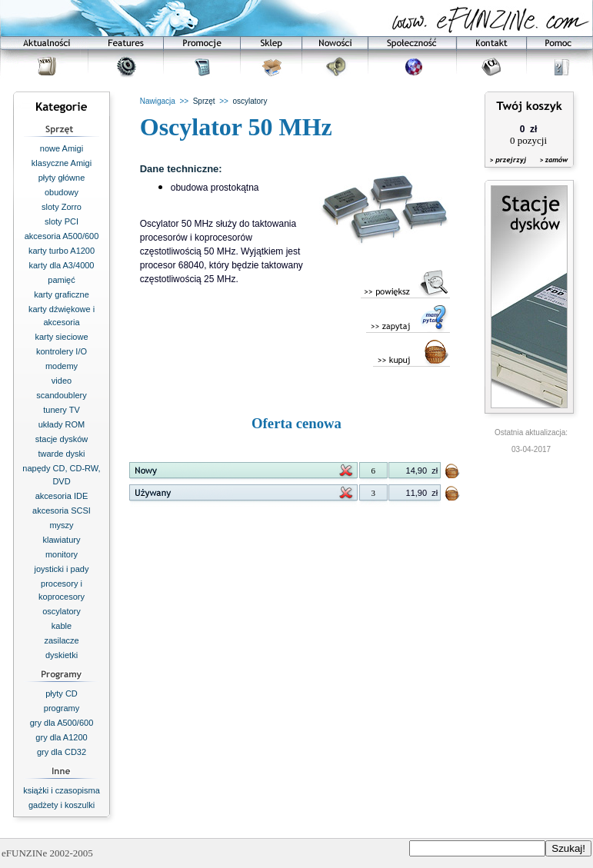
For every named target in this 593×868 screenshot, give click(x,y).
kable (62, 626)
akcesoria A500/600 (62, 236)
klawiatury (62, 540)
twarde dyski (61, 454)
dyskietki (62, 655)
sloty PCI (62, 221)
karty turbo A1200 (62, 251)
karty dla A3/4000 (61, 265)
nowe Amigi (62, 148)
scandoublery (61, 395)
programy (62, 708)
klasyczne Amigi (62, 163)
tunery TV (62, 410)
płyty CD (62, 693)
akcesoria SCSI (62, 510)
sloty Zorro (62, 207)
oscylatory (62, 611)
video (62, 381)
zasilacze (61, 640)
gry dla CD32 (62, 752)
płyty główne (62, 178)
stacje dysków (62, 439)
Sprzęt (204, 101)
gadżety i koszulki (62, 805)
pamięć (61, 280)
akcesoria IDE (62, 496)
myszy (61, 525)
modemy (62, 366)
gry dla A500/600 (62, 723)
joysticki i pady (62, 569)
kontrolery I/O (62, 351)
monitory (62, 554)
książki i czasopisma (62, 790)
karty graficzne (62, 294)
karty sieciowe (61, 337)
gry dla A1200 (61, 737)
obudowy (62, 192)
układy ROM (62, 424)
